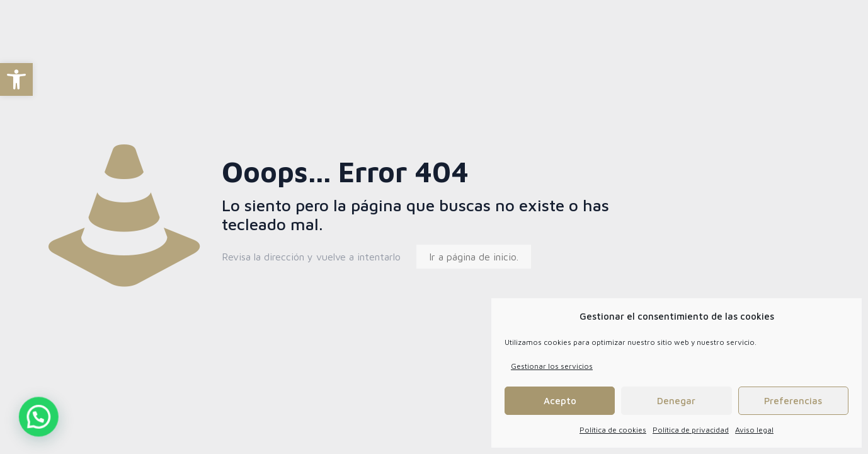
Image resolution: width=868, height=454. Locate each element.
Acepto (560, 401)
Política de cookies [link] (613, 430)
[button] (20, 423)
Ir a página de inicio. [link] (474, 257)
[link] (16, 79)
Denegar (676, 401)
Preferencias (793, 401)
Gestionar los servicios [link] (552, 366)
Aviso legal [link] (754, 430)
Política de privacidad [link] (691, 430)
